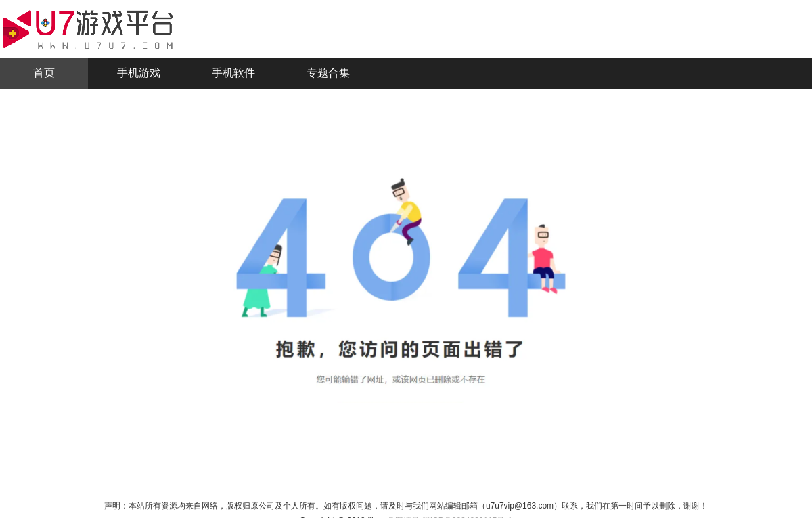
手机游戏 (139, 73)
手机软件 (233, 73)
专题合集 (328, 73)
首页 (44, 73)
